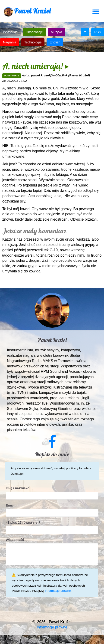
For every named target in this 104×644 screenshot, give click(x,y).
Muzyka (57, 32)
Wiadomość (15, 540)
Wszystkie (10, 32)
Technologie (33, 42)
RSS (98, 32)
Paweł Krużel (27, 11)
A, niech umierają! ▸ (36, 66)
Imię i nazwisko (18, 488)
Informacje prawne (58, 591)
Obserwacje (34, 32)
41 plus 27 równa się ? (23, 523)
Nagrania (10, 42)
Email (10, 505)
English (55, 42)
